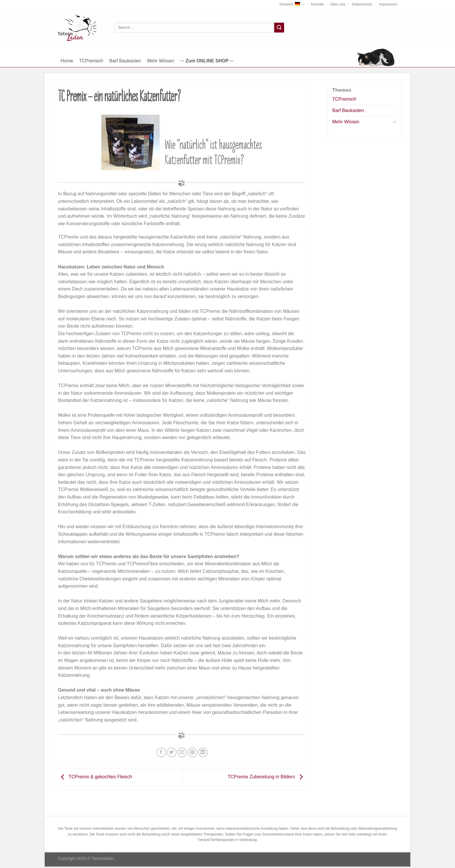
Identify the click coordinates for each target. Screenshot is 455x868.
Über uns (338, 4)
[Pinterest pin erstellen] (193, 752)
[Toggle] (395, 122)
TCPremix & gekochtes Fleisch (95, 777)
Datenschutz (362, 4)
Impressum (388, 4)
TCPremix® (91, 61)
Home (67, 61)
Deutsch (292, 4)
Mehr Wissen (161, 61)
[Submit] (279, 28)
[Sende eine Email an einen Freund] (182, 752)
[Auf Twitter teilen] (172, 752)
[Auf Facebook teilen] (161, 752)
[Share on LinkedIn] (203, 752)
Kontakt (317, 4)
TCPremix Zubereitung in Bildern (267, 777)
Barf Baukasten (125, 61)
